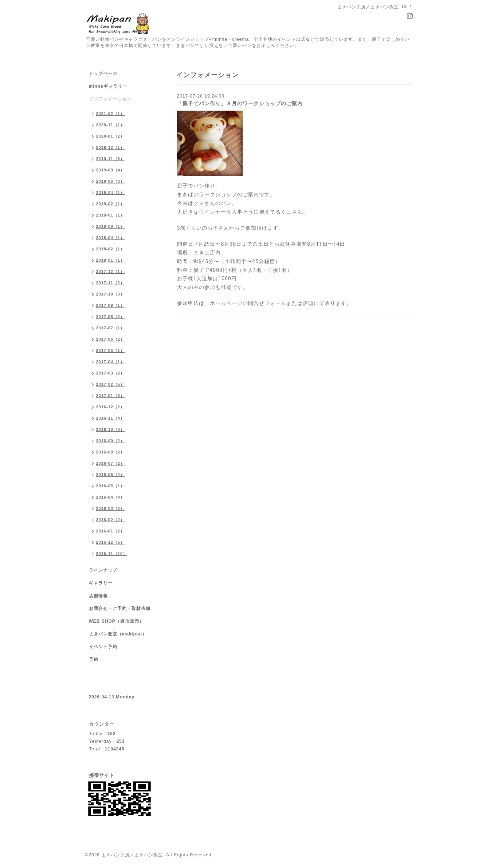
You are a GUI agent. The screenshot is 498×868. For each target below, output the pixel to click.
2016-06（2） (111, 475)
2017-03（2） (111, 373)
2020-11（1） (111, 125)
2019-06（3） (111, 181)
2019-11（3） (111, 159)
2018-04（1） (111, 238)
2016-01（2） (111, 531)
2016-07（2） (111, 463)
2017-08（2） (111, 317)
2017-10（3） (111, 294)
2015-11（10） (112, 554)
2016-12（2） (111, 407)
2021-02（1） (111, 114)
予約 (94, 659)
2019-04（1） (111, 193)
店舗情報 (98, 596)
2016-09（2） (111, 441)
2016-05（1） (111, 486)
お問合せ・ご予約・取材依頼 (120, 609)
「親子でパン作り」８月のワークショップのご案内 (240, 103)
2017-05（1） (111, 350)
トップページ (103, 74)
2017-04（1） (111, 362)
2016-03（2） (111, 508)
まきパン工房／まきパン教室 (132, 855)
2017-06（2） (111, 339)
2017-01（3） (111, 396)
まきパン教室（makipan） (118, 634)
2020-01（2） (111, 136)
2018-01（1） (111, 260)
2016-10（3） (111, 429)
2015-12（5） (111, 542)
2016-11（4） (111, 418)
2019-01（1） (111, 215)
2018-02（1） (111, 249)
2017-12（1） (111, 272)
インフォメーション (110, 99)
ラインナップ (103, 570)
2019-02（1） (111, 204)
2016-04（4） (111, 497)
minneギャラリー (108, 86)
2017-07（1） (111, 328)
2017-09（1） (111, 305)
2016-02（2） (111, 520)
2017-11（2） (111, 283)
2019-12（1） (111, 147)
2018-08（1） (111, 226)
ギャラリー (101, 583)
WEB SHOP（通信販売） (116, 621)
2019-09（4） (111, 170)
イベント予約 (103, 647)
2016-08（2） (111, 452)
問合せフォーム (267, 303)
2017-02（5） (111, 384)
